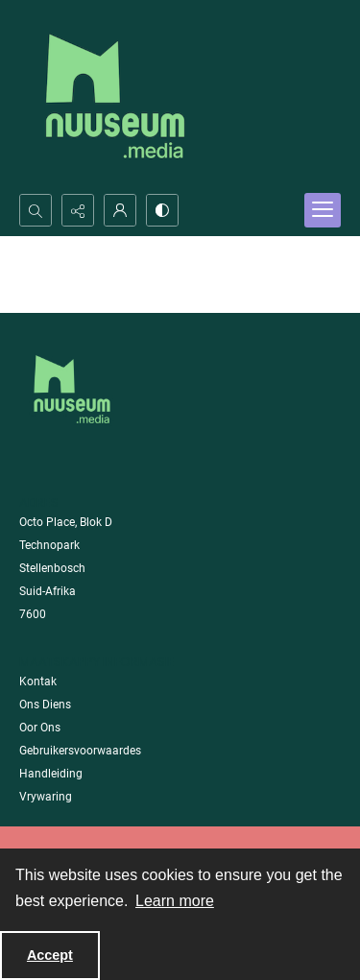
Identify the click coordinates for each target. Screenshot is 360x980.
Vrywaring (46, 797)
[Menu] (323, 210)
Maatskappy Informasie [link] (97, 662)
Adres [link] (39, 502)
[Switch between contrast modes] (162, 210)
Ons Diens (45, 705)
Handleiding (51, 774)
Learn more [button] (175, 901)
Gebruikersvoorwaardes (80, 751)
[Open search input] (36, 210)
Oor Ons (40, 728)
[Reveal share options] (78, 210)
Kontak (38, 681)
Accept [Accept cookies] (50, 955)
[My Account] (120, 210)
